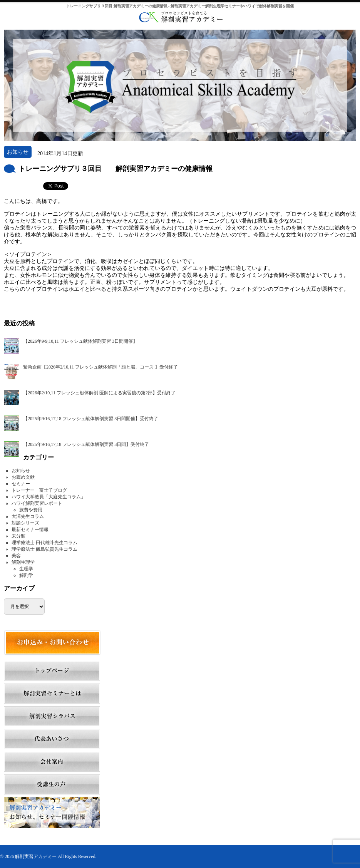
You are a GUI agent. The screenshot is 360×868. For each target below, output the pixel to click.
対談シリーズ (25, 523)
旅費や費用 (31, 510)
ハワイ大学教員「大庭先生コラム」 (49, 497)
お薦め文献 (23, 477)
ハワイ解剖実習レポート (37, 503)
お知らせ (21, 471)
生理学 (26, 569)
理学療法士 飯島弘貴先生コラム (44, 549)
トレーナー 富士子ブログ (39, 490)
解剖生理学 (23, 562)
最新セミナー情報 (30, 530)
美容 (16, 556)
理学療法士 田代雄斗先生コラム (44, 543)
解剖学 (26, 575)
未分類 (18, 536)
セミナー (21, 484)
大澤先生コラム (28, 516)
